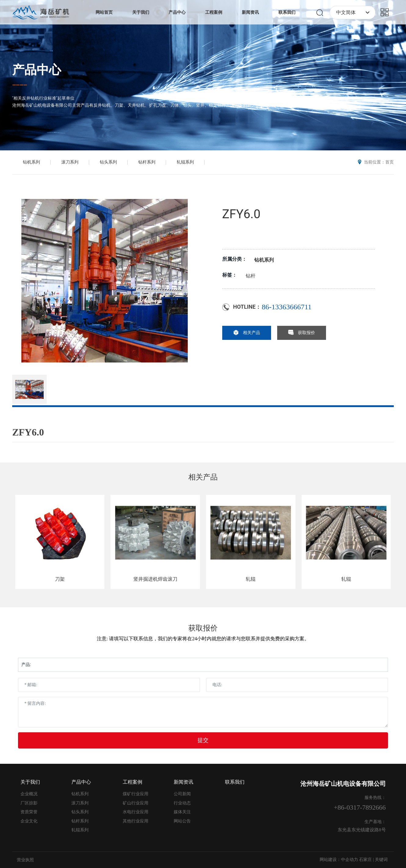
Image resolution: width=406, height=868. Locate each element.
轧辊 (251, 579)
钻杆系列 (147, 162)
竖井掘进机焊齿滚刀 (155, 579)
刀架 (60, 579)
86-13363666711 (287, 307)
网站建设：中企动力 (339, 860)
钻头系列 (108, 162)
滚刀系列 (70, 162)
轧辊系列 (185, 162)
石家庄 (365, 860)
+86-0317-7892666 (360, 807)
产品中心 (37, 70)
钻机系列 (31, 162)
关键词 (381, 860)
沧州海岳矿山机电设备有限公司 (343, 784)
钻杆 (251, 276)
